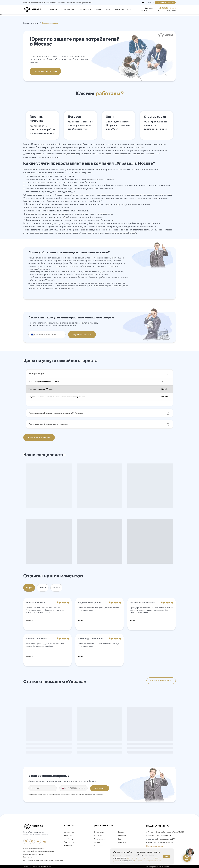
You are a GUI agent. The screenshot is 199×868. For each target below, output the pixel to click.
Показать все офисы (155, 846)
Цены (108, 9)
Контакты (119, 9)
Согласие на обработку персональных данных (39, 851)
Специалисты (85, 9)
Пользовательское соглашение (34, 854)
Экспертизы (69, 846)
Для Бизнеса (69, 842)
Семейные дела (70, 839)
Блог (120, 839)
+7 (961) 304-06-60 (167, 8)
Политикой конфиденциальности (148, 861)
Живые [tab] (56, 588)
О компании (99, 832)
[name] (43, 788)
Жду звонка (100, 788)
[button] (165, 3)
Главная (26, 23)
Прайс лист (99, 835)
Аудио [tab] (29, 588)
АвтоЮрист (69, 835)
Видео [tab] (43, 588)
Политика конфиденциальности (34, 848)
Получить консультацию (82, 335)
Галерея (121, 832)
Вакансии (122, 835)
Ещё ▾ (130, 9)
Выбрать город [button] (149, 11)
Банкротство (69, 832)
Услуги (36, 23)
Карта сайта (28, 857)
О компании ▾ (68, 9)
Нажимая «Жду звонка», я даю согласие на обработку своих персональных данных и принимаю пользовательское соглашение (66, 795)
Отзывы (98, 9)
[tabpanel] (99, 632)
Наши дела (98, 846)
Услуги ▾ (53, 9)
